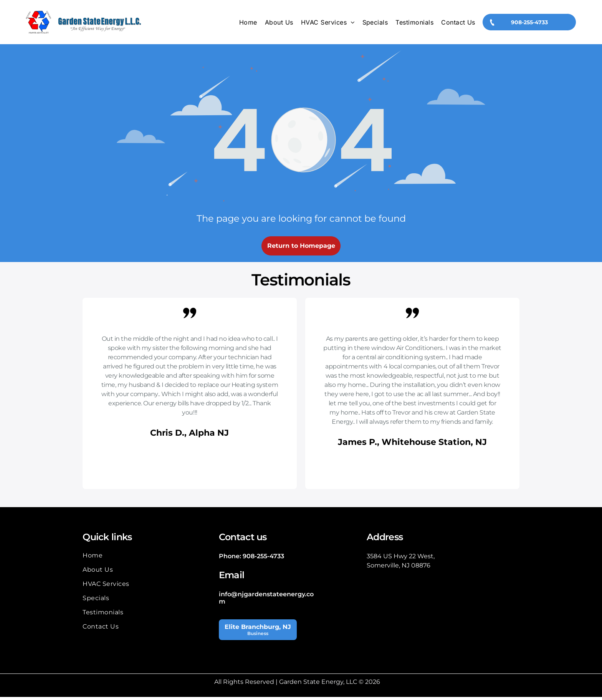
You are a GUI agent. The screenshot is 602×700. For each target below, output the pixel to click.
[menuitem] (248, 24)
